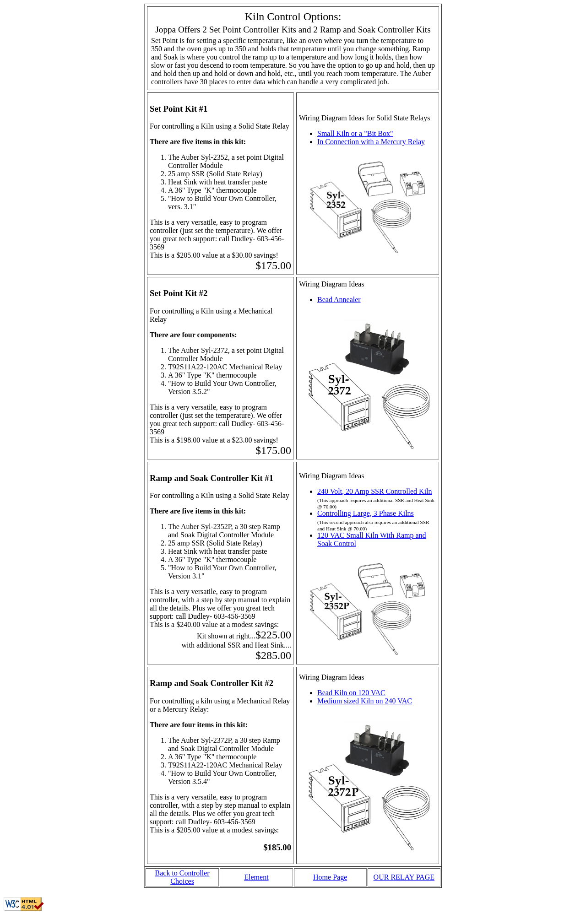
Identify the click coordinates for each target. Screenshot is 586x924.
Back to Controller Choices (182, 877)
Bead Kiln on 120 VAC (351, 693)
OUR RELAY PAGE (404, 877)
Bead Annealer (339, 300)
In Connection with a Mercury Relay (371, 142)
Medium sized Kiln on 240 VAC (365, 701)
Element (256, 877)
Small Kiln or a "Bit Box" (355, 133)
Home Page (330, 877)
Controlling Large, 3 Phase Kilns (366, 513)
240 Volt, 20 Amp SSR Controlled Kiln (375, 491)
